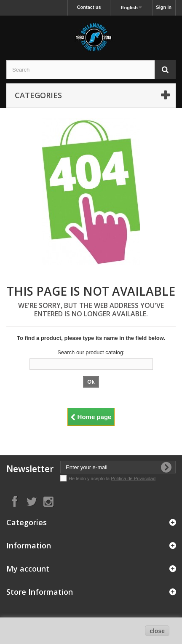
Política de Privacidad (133, 478)
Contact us (89, 7)
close (157, 631)
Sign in (164, 7)
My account (28, 569)
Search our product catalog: (91, 352)
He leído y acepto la (90, 478)
